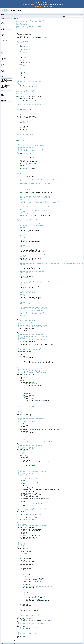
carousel (3, 25)
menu (2, 55)
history (2, 47)
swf (2, 67)
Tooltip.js (3, 102)
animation (3, 20)
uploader (3, 73)
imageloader (3, 50)
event (2, 41)
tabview (2, 70)
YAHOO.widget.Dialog (5, 82)
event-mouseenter (4, 44)
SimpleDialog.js (4, 100)
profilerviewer (3, 58)
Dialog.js (3, 94)
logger (2, 53)
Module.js (3, 96)
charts (2, 26)
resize (2, 61)
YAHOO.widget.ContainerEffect (6, 80)
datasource (3, 32)
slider (2, 63)
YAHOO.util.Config (4, 79)
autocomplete (3, 21)
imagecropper (3, 49)
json (2, 51)
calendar (3, 23)
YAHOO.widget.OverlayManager (7, 85)
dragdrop (3, 37)
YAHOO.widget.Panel (5, 86)
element (2, 39)
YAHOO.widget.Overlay (5, 84)
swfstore (3, 69)
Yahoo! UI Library (16, 10)
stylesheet (3, 65)
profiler (2, 57)
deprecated (30, 5)
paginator (3, 56)
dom (2, 35)
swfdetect (3, 68)
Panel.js (2, 99)
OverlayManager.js (4, 98)
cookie (2, 31)
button (2, 22)
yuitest (2, 76)
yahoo (2, 74)
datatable (3, 33)
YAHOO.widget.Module (5, 83)
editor (2, 38)
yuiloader (3, 75)
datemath (3, 34)
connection (3, 28)
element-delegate (4, 40)
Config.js (3, 92)
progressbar (3, 59)
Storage (2, 64)
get (2, 46)
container (10, 16)
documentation (38, 6)
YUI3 (48, 2)
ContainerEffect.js (4, 93)
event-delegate (4, 43)
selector (2, 62)
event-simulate (4, 45)
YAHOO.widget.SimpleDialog (6, 88)
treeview (3, 71)
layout (2, 52)
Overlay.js (3, 97)
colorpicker (3, 27)
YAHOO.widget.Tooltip (5, 89)
